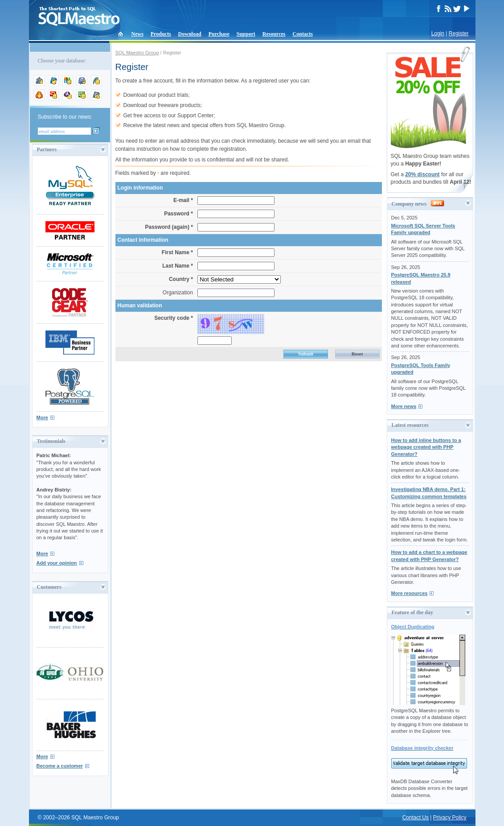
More (42, 417)
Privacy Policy (450, 818)
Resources (274, 34)
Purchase (219, 34)
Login (438, 33)
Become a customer (60, 766)
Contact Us (416, 818)
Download (190, 34)
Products (161, 34)
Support (246, 34)
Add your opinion (57, 563)
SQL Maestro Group (137, 53)
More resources (410, 593)
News (137, 34)
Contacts (303, 34)
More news (404, 406)
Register (459, 33)
